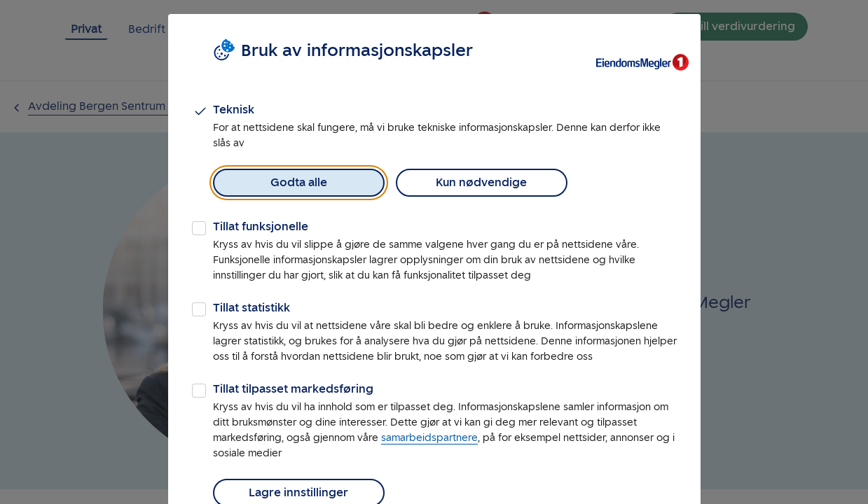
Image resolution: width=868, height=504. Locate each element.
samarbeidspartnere (429, 438)
